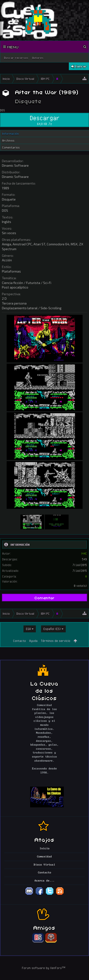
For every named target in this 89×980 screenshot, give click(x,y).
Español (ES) (52, 629)
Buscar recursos (16, 58)
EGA (28, 629)
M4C (84, 553)
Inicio (45, 849)
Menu (11, 47)
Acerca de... (45, 881)
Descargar (44, 120)
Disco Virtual (44, 865)
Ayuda (33, 641)
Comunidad (44, 857)
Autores (38, 58)
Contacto (19, 641)
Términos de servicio (56, 641)
